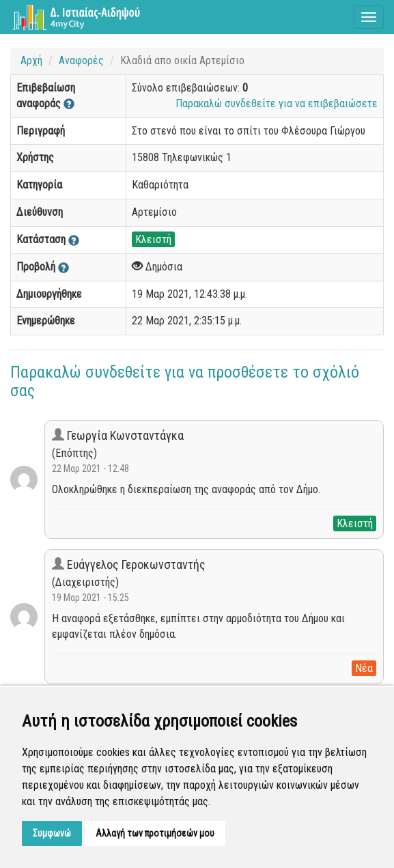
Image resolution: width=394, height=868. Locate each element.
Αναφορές (81, 60)
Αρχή (31, 60)
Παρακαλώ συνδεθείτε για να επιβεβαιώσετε (277, 103)
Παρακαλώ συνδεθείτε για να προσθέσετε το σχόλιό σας (185, 381)
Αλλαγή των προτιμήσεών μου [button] (155, 833)
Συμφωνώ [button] (52, 833)
